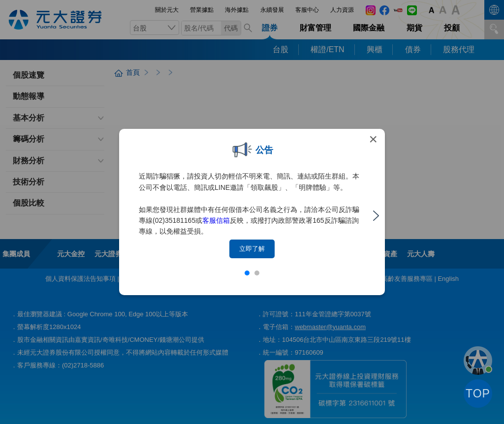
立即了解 (252, 249)
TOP (478, 394)
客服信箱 (216, 220)
